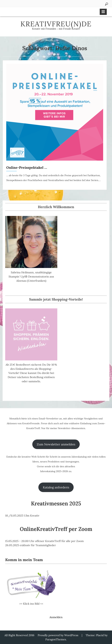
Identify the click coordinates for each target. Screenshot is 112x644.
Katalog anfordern (56, 487)
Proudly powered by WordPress (58, 635)
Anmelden (56, 617)
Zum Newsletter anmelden (56, 444)
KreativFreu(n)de (56, 24)
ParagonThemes (56, 639)
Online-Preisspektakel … (27, 167)
